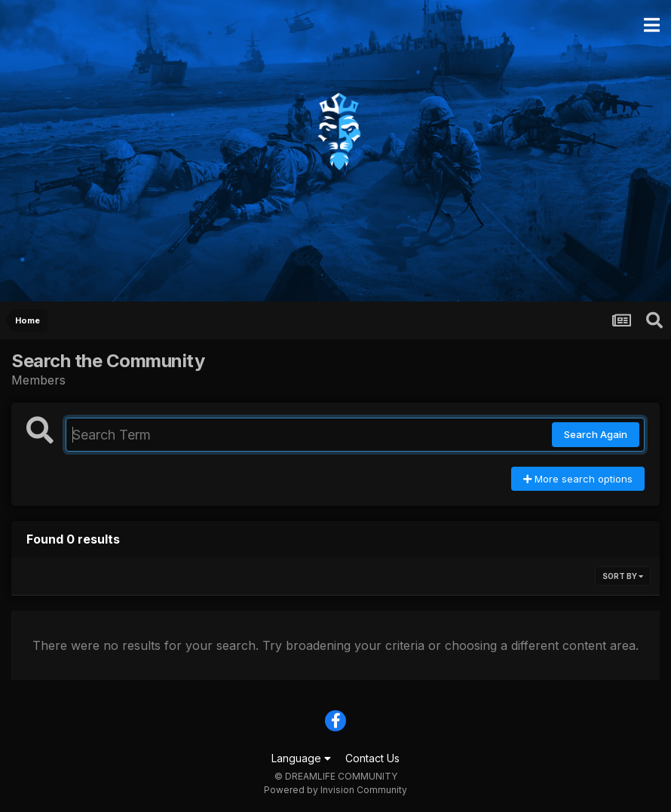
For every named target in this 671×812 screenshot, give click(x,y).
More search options (578, 479)
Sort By (623, 576)
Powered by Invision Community (335, 790)
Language (301, 758)
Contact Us (372, 758)
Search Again (596, 434)
